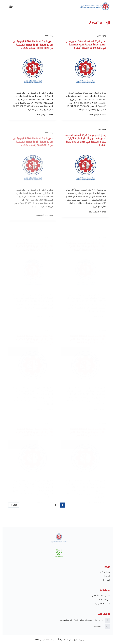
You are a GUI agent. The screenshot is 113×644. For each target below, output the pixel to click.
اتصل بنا (104, 580)
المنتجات (104, 576)
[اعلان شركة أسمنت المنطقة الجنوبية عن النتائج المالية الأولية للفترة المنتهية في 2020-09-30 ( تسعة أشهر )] (30, 74)
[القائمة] (9, 6)
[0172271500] (105, 627)
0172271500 (95, 627)
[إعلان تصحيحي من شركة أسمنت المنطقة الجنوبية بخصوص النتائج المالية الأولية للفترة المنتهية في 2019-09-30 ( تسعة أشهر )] (83, 176)
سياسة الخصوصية (100, 604)
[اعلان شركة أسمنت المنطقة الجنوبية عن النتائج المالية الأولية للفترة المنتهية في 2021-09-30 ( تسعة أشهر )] (83, 74)
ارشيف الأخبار (99, 36)
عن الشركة (103, 572)
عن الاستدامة (102, 600)
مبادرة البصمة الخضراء (98, 595)
